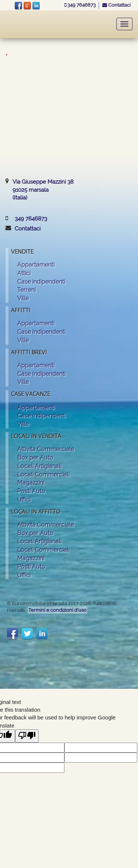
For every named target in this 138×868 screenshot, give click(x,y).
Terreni (26, 290)
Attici (24, 273)
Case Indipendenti (41, 332)
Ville (23, 298)
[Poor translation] (27, 736)
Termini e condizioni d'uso (57, 610)
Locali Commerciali (43, 474)
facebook (18, 6)
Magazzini (31, 482)
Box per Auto (35, 457)
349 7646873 (81, 5)
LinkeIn (36, 6)
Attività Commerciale (46, 449)
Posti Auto (31, 491)
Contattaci (116, 5)
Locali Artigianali (39, 466)
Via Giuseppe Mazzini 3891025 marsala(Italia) (43, 190)
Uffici (24, 499)
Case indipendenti (41, 282)
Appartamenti (36, 265)
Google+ (27, 6)
